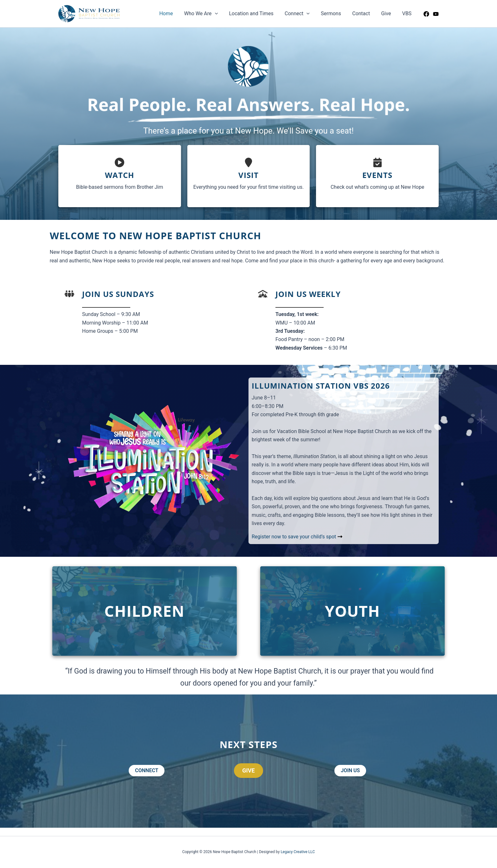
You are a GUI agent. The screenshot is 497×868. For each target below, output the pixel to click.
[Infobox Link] (120, 176)
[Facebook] (426, 14)
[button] (147, 771)
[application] (222, 14)
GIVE (248, 770)
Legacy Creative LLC (298, 852)
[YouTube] (436, 14)
